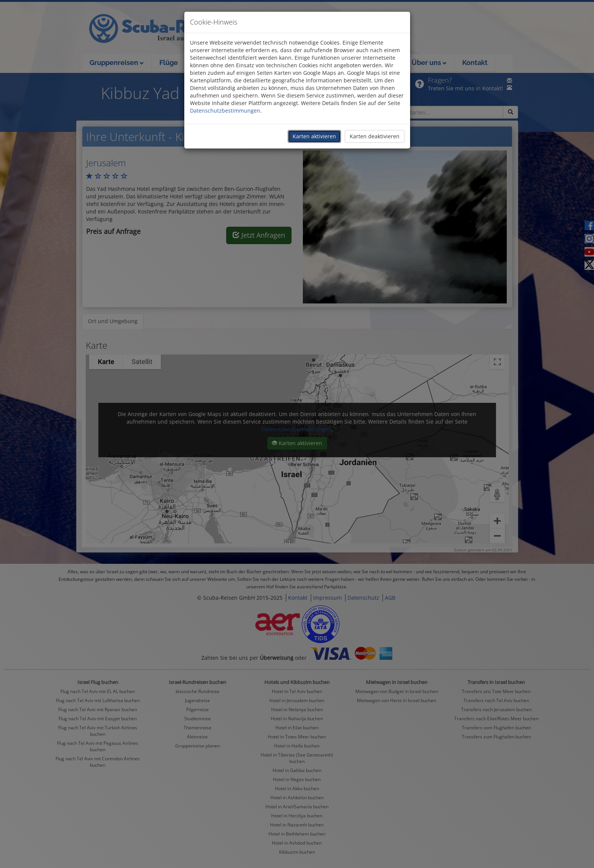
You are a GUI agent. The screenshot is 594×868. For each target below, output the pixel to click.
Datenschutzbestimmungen (225, 111)
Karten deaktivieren (375, 136)
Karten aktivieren (314, 136)
